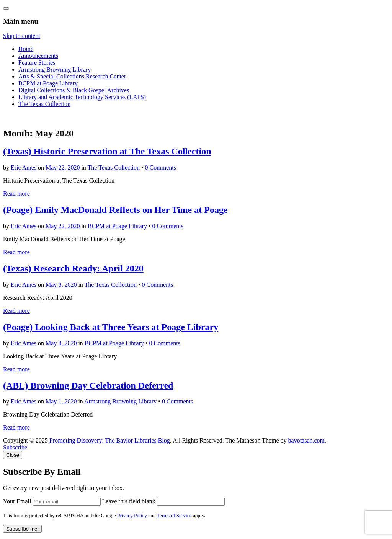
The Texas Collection (44, 104)
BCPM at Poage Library (48, 83)
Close (13, 455)
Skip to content (22, 36)
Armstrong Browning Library (55, 69)
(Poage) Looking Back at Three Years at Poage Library (111, 327)
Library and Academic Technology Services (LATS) (82, 97)
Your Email (17, 501)
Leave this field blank (129, 501)
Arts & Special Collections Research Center (72, 76)
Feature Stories (37, 63)
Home (26, 49)
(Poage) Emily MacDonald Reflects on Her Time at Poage (115, 210)
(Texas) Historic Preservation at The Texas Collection (107, 151)
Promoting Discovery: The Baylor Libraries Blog (110, 440)
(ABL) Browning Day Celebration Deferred (88, 385)
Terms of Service (174, 515)
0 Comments (161, 167)
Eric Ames (24, 167)
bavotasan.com (307, 440)
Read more (16, 194)
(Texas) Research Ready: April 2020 (73, 268)
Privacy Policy (132, 515)
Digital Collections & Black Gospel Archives (74, 90)
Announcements (38, 56)
